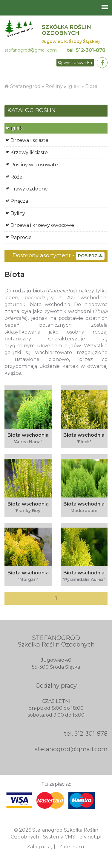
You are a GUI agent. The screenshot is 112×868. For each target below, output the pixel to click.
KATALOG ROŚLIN (32, 111)
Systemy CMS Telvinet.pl (72, 837)
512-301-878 (91, 50)
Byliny (18, 213)
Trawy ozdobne (29, 189)
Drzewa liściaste (29, 140)
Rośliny (55, 86)
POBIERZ (90, 256)
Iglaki (74, 86)
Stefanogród (25, 86)
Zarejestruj (72, 847)
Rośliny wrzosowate (34, 165)
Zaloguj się (40, 847)
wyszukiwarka (75, 63)
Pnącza (19, 201)
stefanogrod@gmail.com (31, 50)
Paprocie (21, 237)
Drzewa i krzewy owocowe (42, 225)
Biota (91, 86)
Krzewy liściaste (29, 152)
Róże (16, 177)
